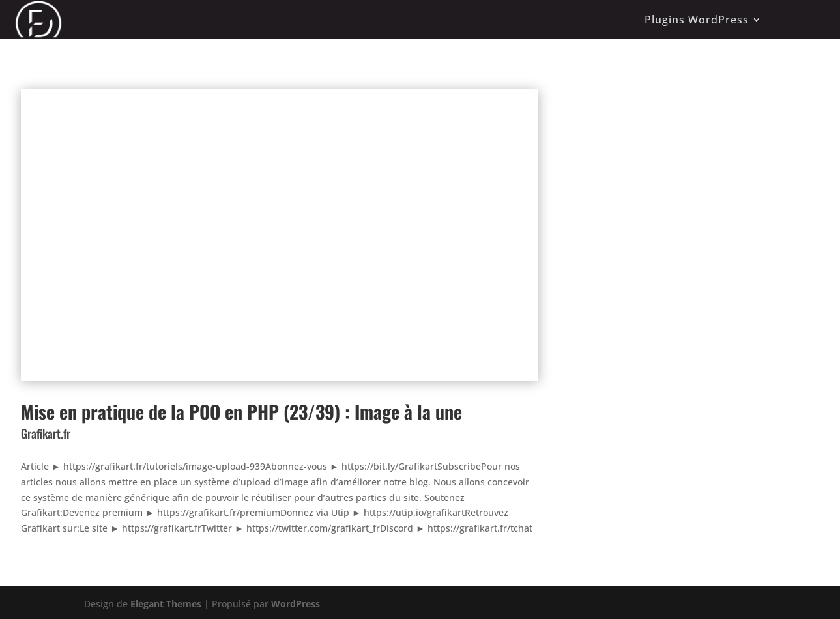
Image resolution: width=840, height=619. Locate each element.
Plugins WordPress (697, 20)
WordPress (296, 604)
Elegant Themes (166, 604)
